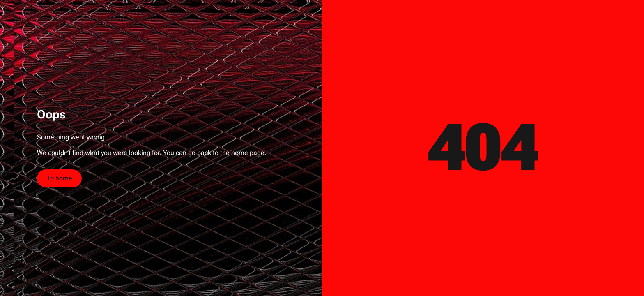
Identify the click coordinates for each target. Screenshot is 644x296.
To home (60, 178)
